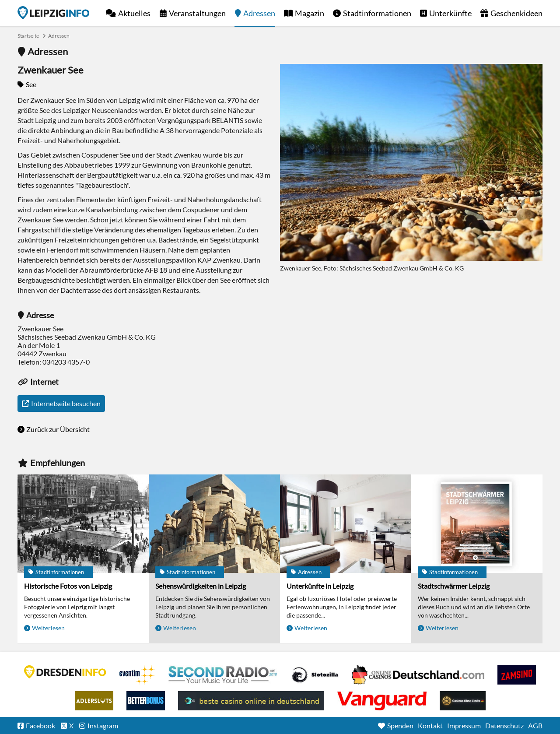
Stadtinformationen (377, 13)
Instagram (103, 725)
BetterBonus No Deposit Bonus (146, 701)
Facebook (40, 725)
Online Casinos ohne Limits (463, 701)
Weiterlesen (48, 628)
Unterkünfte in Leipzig (320, 586)
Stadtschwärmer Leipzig (454, 586)
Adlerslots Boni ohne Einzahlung (94, 701)
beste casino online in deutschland (251, 701)
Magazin (310, 13)
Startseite (53, 13)
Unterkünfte (450, 13)
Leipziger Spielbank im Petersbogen (418, 675)
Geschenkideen (516, 13)
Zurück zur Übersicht (58, 429)
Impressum (464, 725)
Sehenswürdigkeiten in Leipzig (201, 586)
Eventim (137, 675)
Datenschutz (504, 725)
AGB (535, 725)
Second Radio (223, 675)
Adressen (259, 13)
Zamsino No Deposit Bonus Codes (517, 675)
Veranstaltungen (197, 13)
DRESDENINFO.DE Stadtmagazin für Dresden (65, 672)
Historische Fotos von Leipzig (68, 586)
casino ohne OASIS (382, 701)
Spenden (400, 725)
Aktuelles (134, 13)
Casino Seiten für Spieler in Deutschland (315, 675)
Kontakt (430, 725)
